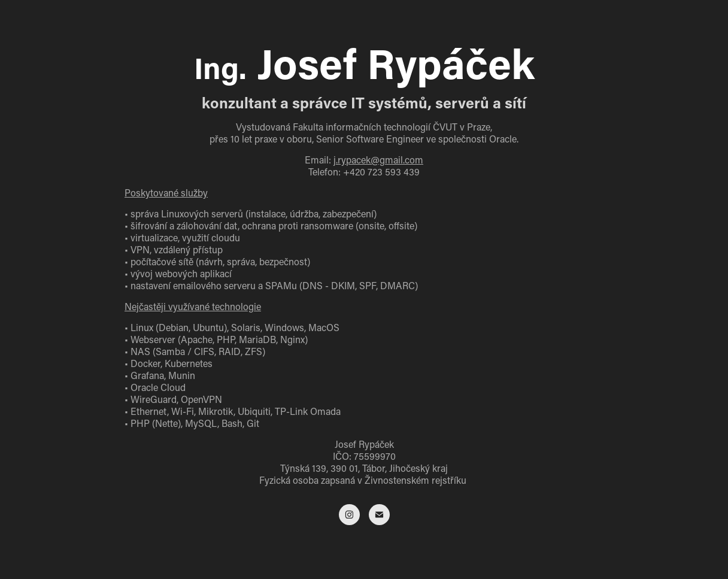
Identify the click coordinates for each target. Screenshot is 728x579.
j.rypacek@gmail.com (378, 160)
